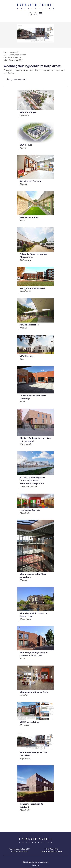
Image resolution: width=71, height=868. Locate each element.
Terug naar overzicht (16, 79)
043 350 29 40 (52, 849)
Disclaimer (35, 865)
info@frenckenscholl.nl (52, 851)
